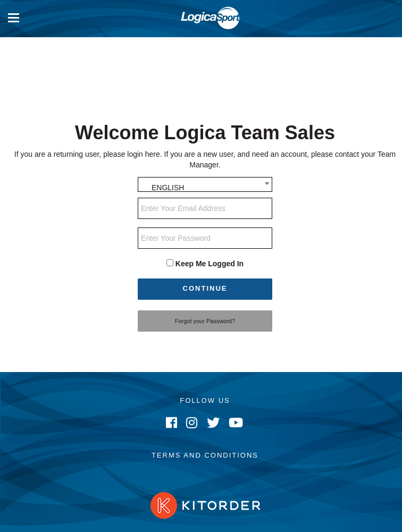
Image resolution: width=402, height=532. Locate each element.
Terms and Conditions (205, 455)
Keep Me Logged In (210, 264)
